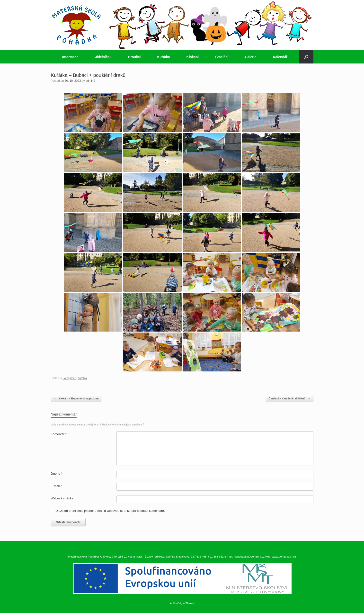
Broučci (134, 57)
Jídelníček (103, 57)
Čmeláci (222, 57)
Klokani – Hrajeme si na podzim (76, 399)
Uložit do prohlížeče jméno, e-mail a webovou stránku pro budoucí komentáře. (110, 511)
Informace (70, 57)
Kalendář (280, 57)
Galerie (251, 57)
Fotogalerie (69, 378)
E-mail (56, 486)
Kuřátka (163, 57)
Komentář (59, 434)
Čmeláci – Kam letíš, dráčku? (289, 399)
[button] (306, 57)
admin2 (90, 81)
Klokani (193, 57)
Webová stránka (62, 498)
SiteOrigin (179, 603)
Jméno (57, 473)
